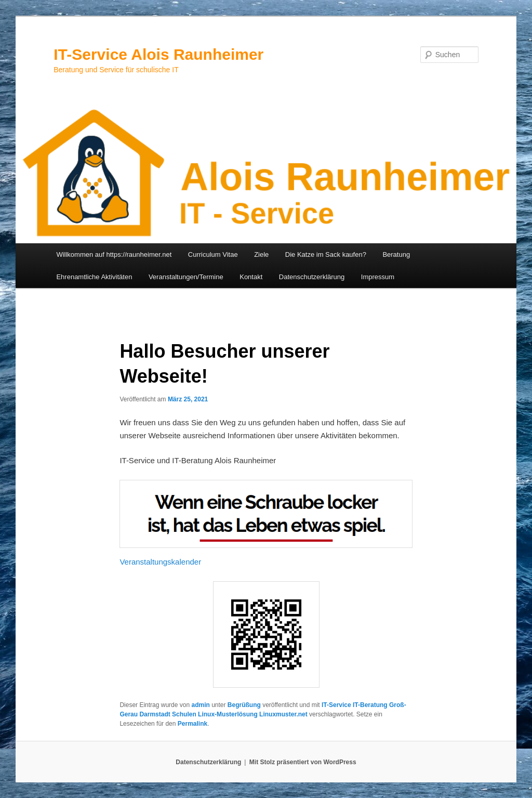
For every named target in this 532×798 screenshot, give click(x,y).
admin (200, 705)
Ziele (261, 254)
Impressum (378, 277)
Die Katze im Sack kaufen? (326, 254)
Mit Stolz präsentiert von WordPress (303, 762)
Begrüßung (244, 705)
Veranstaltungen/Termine (186, 277)
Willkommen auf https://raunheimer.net (114, 254)
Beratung (396, 254)
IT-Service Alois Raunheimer (158, 54)
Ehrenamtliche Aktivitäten (94, 277)
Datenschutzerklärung (312, 277)
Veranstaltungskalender (160, 562)
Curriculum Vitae (213, 254)
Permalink (192, 724)
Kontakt (251, 277)
